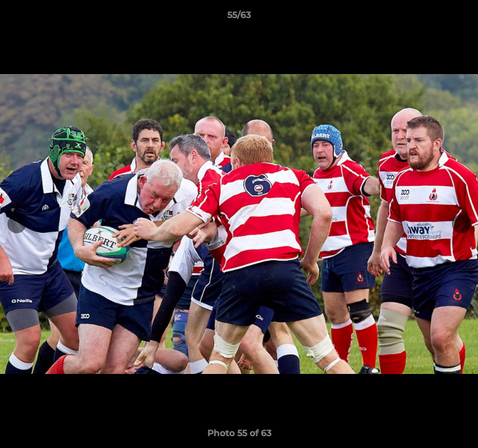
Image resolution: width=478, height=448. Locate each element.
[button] (463, 18)
